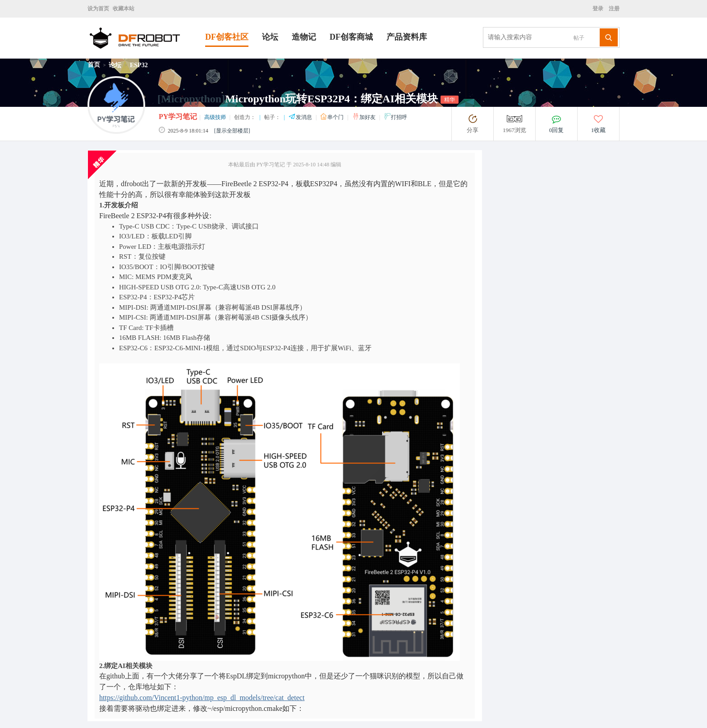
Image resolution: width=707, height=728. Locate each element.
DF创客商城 (351, 37)
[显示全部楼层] (232, 131)
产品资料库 (407, 37)
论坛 (270, 37)
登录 (599, 9)
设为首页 (98, 9)
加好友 (365, 117)
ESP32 (139, 65)
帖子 (579, 38)
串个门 (333, 117)
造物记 (304, 37)
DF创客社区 (227, 37)
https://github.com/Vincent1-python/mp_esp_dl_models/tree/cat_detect (202, 698)
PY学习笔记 (178, 117)
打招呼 (395, 117)
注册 (613, 9)
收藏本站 (124, 9)
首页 (94, 65)
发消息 (301, 117)
